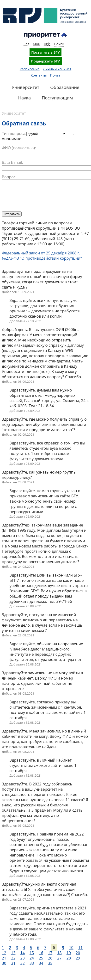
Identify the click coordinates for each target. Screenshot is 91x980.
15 (32, 958)
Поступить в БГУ (45, 52)
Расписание (30, 69)
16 (41, 958)
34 (41, 968)
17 (50, 958)
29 (78, 963)
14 (22, 958)
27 (59, 963)
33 (32, 968)
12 (4, 958)
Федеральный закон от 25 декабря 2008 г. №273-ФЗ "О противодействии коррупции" (42, 261)
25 (41, 963)
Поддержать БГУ (45, 61)
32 (22, 968)
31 (13, 968)
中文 (47, 44)
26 (50, 963)
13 (13, 958)
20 (78, 958)
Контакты (39, 75)
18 (59, 958)
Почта (55, 75)
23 (22, 963)
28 (69, 963)
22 (13, 963)
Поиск (59, 44)
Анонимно (12, 139)
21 (4, 963)
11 (80, 953)
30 (4, 968)
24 (32, 963)
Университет (14, 113)
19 (69, 958)
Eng (27, 44)
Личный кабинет (57, 69)
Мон (37, 44)
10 (71, 953)
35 (50, 968)
